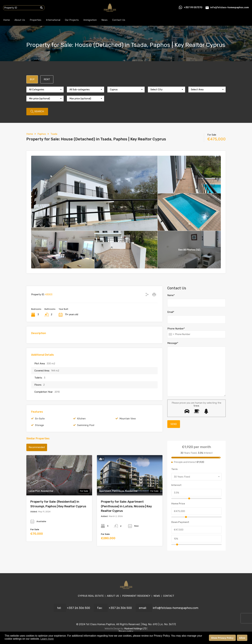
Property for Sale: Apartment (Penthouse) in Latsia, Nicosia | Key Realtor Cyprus (126, 506)
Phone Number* (176, 329)
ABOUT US (113, 596)
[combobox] (45, 90)
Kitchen (81, 419)
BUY (32, 79)
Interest (176, 485)
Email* (171, 312)
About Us (20, 20)
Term (174, 469)
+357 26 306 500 (78, 608)
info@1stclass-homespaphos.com (230, 7)
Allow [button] (242, 638)
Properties (36, 20)
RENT (47, 79)
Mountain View (128, 419)
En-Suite (40, 419)
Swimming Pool (86, 425)
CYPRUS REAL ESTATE (91, 596)
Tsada (54, 134)
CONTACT (169, 596)
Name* (171, 295)
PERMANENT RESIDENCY (136, 596)
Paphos (42, 134)
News (104, 20)
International (53, 20)
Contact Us (119, 20)
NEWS (157, 596)
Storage (39, 425)
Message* (173, 343)
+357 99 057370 (193, 7)
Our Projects (72, 20)
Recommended (37, 447)
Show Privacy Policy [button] (222, 638)
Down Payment (180, 522)
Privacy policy (126, 631)
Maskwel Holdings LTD (136, 629)
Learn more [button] (47, 639)
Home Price (178, 504)
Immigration (90, 20)
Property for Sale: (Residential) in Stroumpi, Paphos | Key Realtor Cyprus (58, 504)
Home (7, 20)
